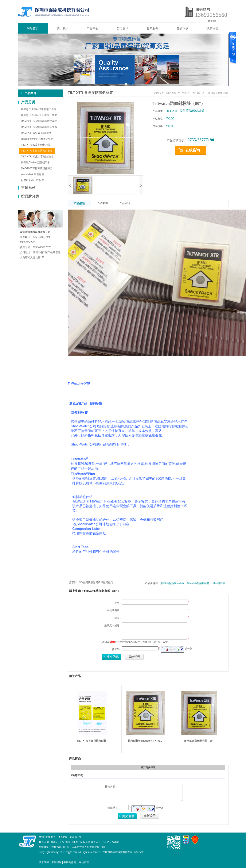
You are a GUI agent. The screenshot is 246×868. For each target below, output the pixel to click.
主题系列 (28, 188)
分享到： (74, 582)
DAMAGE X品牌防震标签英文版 (39, 127)
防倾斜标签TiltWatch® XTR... (145, 741)
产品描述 (79, 203)
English (212, 21)
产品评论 (125, 203)
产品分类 (28, 102)
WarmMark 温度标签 (33, 174)
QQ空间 (84, 582)
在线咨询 (193, 150)
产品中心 (93, 28)
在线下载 (182, 28)
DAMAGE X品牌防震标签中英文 (39, 121)
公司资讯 (122, 28)
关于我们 (63, 28)
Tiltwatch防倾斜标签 (198, 583)
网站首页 (33, 28)
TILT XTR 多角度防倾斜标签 (37, 151)
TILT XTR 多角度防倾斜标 (91, 741)
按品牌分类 (30, 196)
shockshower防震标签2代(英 (37, 139)
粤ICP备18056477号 (70, 837)
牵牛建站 (56, 862)
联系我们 (212, 28)
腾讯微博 (103, 582)
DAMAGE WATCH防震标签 (36, 133)
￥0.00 (170, 118)
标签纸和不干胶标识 (32, 180)
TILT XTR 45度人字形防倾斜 (37, 157)
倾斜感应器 (219, 583)
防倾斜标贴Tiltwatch (173, 583)
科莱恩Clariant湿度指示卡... (37, 162)
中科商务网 (70, 862)
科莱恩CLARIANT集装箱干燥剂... (40, 109)
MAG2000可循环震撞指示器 (37, 168)
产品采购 (102, 203)
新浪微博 (93, 582)
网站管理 (84, 862)
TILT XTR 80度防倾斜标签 (36, 145)
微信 (111, 582)
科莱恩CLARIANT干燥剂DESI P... (40, 115)
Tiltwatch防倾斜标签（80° (199, 741)
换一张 (188, 649)
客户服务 (152, 28)
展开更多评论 (148, 767)
